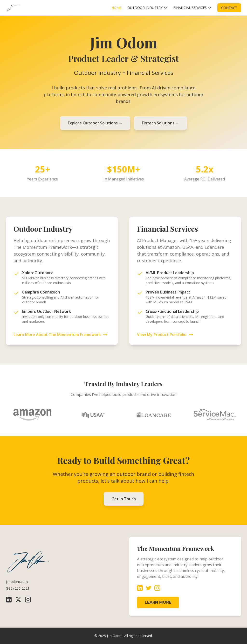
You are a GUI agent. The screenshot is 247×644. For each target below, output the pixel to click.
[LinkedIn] (9, 600)
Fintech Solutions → (161, 123)
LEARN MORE (158, 602)
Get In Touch (124, 499)
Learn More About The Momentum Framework (61, 335)
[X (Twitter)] (18, 600)
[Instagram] (28, 600)
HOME (117, 8)
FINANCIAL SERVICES (192, 8)
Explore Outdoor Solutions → (95, 123)
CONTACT (229, 8)
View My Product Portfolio (165, 335)
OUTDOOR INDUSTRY (147, 8)
